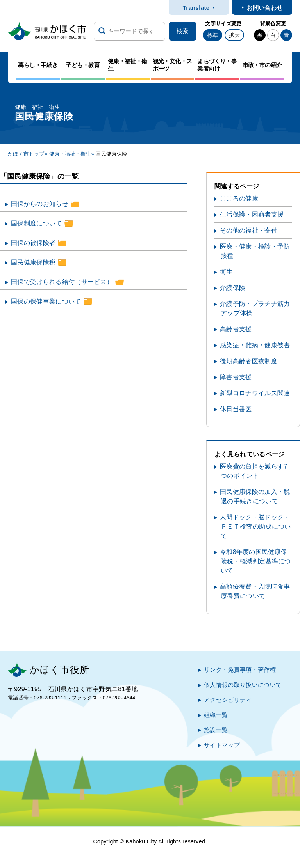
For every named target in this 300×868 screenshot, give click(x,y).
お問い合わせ (265, 8)
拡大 (234, 35)
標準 (212, 35)
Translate (196, 8)
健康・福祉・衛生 (70, 154)
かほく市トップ (26, 154)
